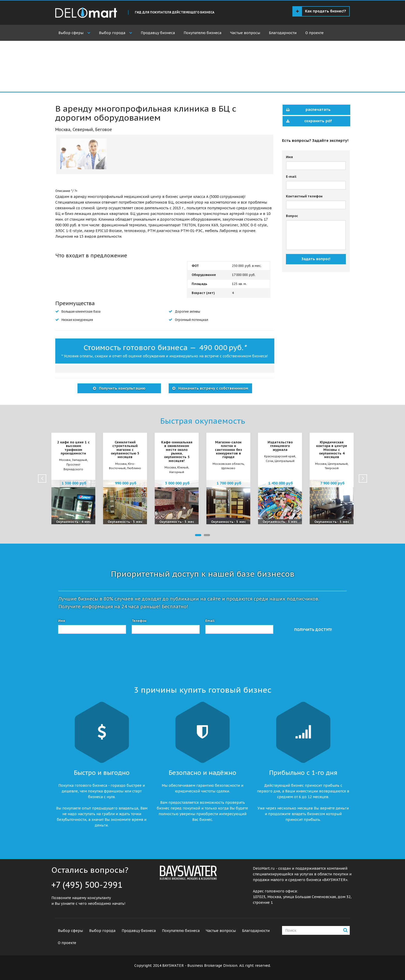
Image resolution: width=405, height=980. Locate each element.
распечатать (307, 110)
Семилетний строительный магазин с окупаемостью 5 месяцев (125, 450)
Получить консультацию (122, 388)
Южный (183, 467)
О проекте (314, 33)
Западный (79, 460)
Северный (83, 129)
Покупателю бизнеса (202, 33)
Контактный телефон (304, 196)
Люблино (134, 468)
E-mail (291, 177)
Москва (63, 129)
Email (210, 621)
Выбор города (112, 33)
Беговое (104, 129)
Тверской (332, 468)
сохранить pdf (307, 121)
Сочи (270, 461)
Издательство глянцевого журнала (280, 446)
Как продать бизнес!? (321, 11)
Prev (42, 479)
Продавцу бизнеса (158, 33)
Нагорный (177, 472)
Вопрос (292, 216)
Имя (289, 157)
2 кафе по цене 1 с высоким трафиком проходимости (73, 448)
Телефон (139, 621)
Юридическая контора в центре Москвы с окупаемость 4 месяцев (332, 450)
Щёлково (228, 468)
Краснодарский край (280, 456)
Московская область (228, 464)
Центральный (285, 461)
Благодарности (283, 33)
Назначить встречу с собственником (213, 388)
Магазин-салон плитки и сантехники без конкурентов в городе (228, 450)
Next (363, 479)
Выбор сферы (71, 33)
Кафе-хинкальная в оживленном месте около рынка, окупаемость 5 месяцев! (177, 451)
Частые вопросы (245, 33)
